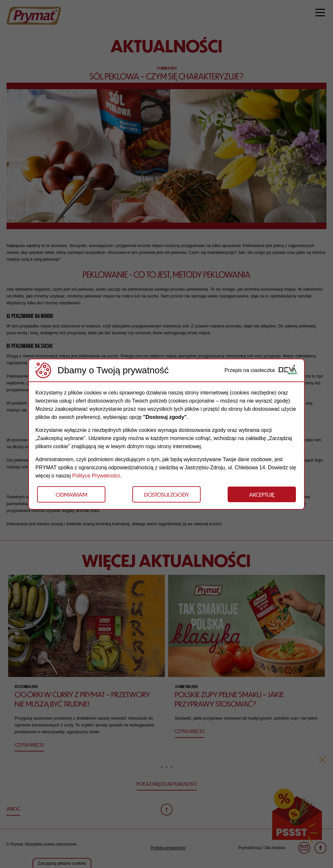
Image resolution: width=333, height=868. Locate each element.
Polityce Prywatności (96, 476)
